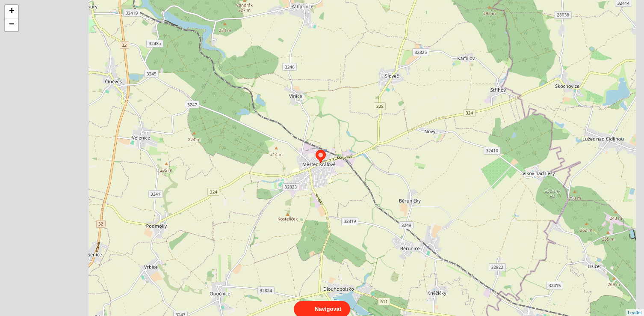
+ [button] (12, 12)
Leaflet (635, 305)
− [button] (12, 25)
